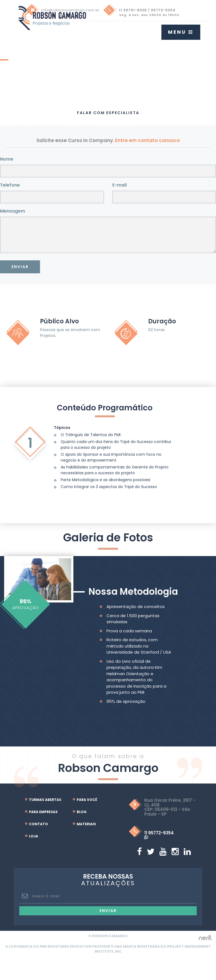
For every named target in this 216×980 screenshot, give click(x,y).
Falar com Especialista (108, 113)
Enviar (20, 267)
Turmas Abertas (45, 800)
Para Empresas (43, 812)
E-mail (119, 185)
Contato (38, 824)
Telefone (10, 185)
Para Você (87, 800)
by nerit (206, 938)
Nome (7, 159)
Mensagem (13, 211)
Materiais (86, 824)
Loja (34, 836)
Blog (82, 812)
